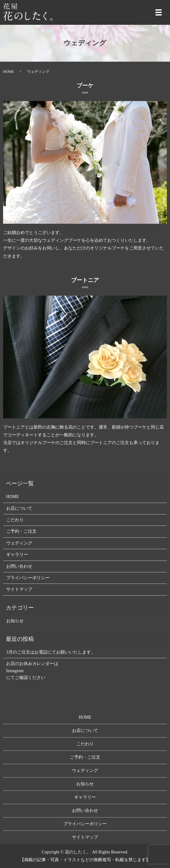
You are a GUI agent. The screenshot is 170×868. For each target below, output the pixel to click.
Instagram (15, 671)
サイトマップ (19, 589)
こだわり (15, 520)
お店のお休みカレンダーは (32, 664)
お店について (19, 508)
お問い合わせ (19, 566)
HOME (9, 72)
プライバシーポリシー (28, 578)
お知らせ (15, 621)
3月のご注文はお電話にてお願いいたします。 (51, 652)
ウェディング (19, 543)
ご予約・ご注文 (21, 531)
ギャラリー (17, 555)
